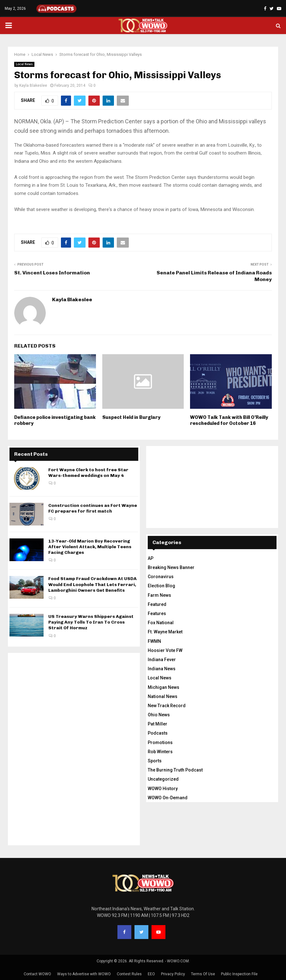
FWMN (154, 641)
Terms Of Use (203, 974)
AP (151, 558)
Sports (155, 761)
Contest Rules (129, 974)
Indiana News (162, 669)
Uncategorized (163, 779)
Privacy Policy (173, 974)
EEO (151, 974)
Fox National (161, 623)
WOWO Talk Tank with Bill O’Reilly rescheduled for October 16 (229, 420)
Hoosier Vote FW (165, 650)
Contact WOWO (37, 974)
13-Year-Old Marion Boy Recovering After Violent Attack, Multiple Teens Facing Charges (90, 547)
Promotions (160, 742)
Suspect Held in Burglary (131, 417)
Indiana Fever (162, 660)
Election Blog (161, 586)
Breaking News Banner (171, 567)
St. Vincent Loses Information (52, 273)
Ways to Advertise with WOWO (84, 974)
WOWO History (163, 789)
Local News (24, 64)
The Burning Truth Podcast (175, 770)
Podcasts (158, 733)
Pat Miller (158, 724)
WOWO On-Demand (168, 798)
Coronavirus (161, 577)
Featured (157, 604)
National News (163, 696)
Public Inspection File (239, 974)
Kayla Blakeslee (33, 85)
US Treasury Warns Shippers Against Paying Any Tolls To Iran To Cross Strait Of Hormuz (91, 622)
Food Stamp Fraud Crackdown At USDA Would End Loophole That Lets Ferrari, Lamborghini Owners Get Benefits (92, 584)
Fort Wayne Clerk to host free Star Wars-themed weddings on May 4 (88, 473)
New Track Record (167, 706)
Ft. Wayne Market (165, 632)
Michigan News (164, 687)
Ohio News (159, 715)
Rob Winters (160, 752)
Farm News (159, 595)
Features (157, 613)
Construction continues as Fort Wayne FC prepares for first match (93, 508)
